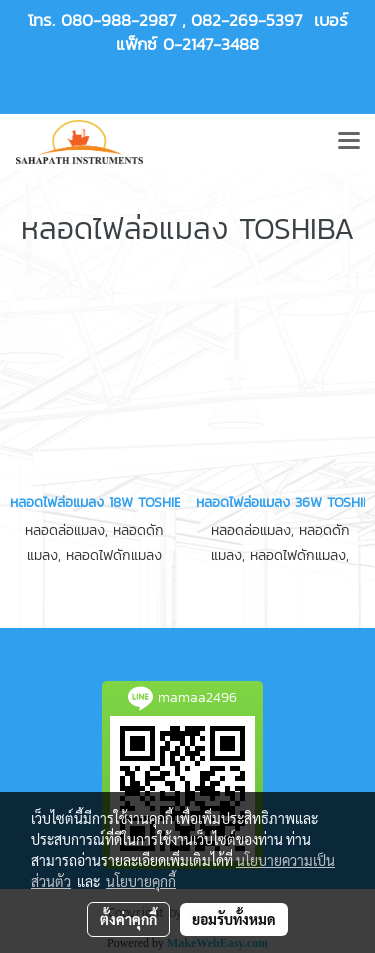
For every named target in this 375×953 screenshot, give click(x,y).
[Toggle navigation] (349, 142)
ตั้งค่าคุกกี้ (128, 919)
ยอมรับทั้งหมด (234, 919)
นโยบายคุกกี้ (141, 881)
